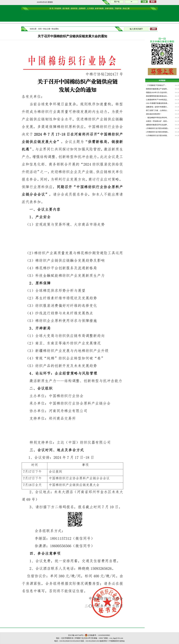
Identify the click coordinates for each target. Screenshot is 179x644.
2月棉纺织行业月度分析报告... (157, 128)
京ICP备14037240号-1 (76, 635)
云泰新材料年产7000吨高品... (157, 100)
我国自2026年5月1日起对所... (157, 92)
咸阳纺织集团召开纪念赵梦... (157, 125)
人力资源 (90, 8)
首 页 (51, 8)
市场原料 (58, 8)
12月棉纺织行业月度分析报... (157, 136)
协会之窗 (126, 8)
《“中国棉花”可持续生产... (156, 85)
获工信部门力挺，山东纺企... (157, 110)
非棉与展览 (109, 8)
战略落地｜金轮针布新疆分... (157, 107)
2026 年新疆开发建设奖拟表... (157, 103)
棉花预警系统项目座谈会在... (157, 96)
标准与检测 (99, 8)
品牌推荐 (82, 8)
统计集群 (66, 8)
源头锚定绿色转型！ (154, 114)
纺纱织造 (74, 8)
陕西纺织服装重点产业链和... (157, 89)
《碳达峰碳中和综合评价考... (157, 118)
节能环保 (118, 8)
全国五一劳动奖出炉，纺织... (157, 121)
